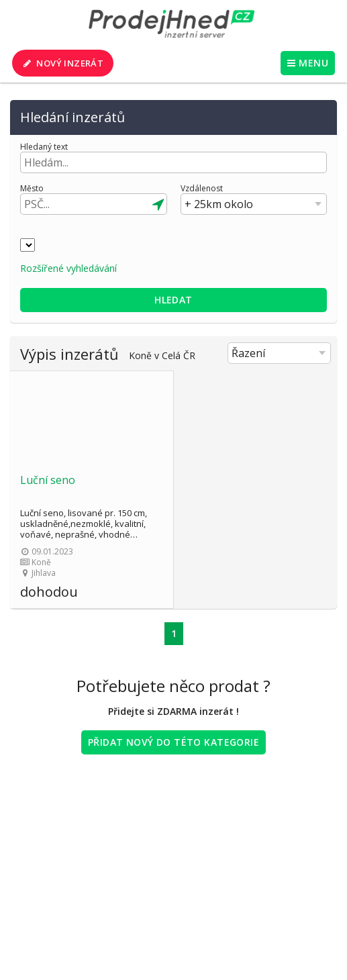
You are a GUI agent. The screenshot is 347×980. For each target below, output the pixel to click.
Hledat (173, 300)
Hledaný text (44, 147)
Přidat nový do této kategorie (173, 742)
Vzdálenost (202, 189)
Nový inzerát (62, 63)
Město (32, 189)
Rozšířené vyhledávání (68, 268)
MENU (308, 63)
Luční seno (48, 480)
